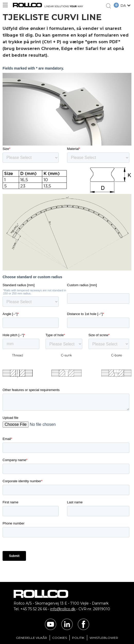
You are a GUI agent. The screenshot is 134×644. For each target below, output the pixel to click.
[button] (126, 6)
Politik (78, 638)
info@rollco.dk (63, 609)
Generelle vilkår (32, 638)
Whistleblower (104, 638)
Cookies (60, 638)
